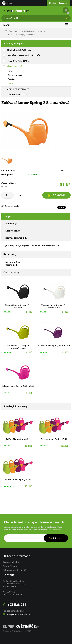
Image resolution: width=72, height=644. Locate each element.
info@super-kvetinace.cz (18, 615)
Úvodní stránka (13, 31)
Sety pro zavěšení (15, 75)
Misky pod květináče (18, 89)
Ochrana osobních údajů (14, 570)
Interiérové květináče (19, 50)
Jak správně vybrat (11, 562)
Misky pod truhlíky (17, 95)
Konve (40, 31)
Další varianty (13, 231)
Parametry (11, 224)
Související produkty (16, 238)
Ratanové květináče (18, 61)
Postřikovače (13, 79)
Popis (8, 216)
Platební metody (11, 566)
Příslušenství (29, 31)
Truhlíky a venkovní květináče (24, 55)
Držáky (11, 71)
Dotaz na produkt (12, 206)
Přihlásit (53, 3)
